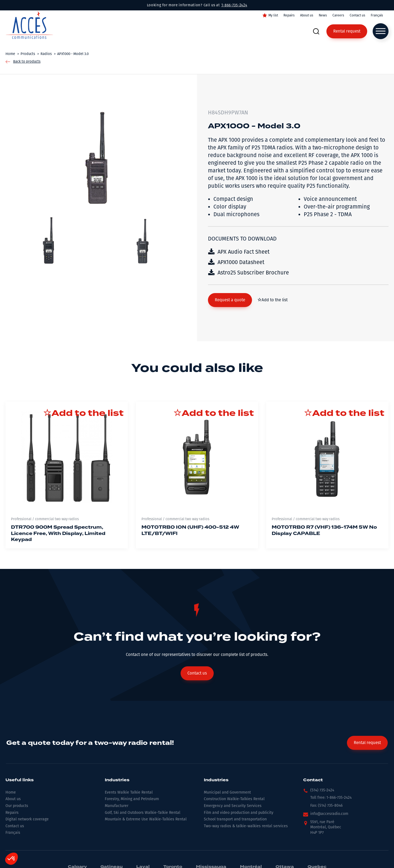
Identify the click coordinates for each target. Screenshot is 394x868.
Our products (17, 806)
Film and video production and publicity (239, 813)
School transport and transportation (235, 819)
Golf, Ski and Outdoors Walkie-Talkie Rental (143, 813)
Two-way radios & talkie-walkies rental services (246, 826)
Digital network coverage (27, 819)
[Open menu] (381, 31)
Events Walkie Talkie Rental (129, 792)
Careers (338, 15)
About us (307, 15)
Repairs (289, 15)
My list (273, 15)
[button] (230, 300)
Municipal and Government (227, 792)
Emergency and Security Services (233, 806)
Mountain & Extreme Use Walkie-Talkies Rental (146, 819)
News (323, 15)
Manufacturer (117, 806)
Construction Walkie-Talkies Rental (234, 799)
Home (11, 792)
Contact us (357, 15)
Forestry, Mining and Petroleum (132, 799)
